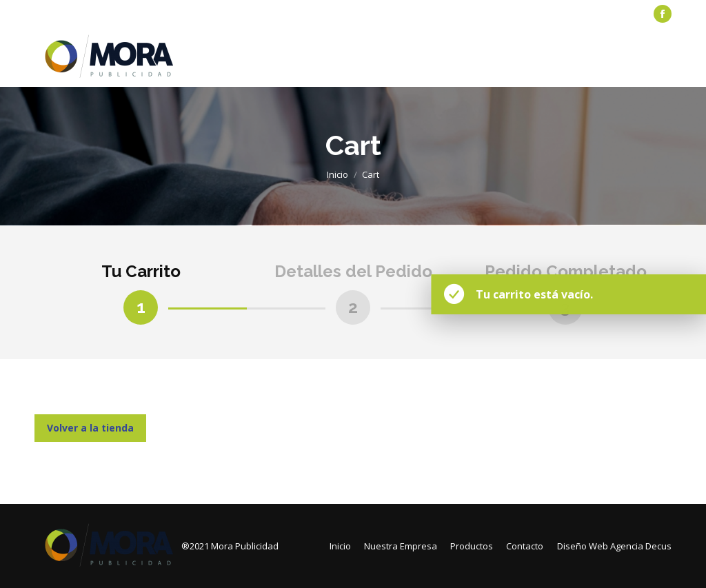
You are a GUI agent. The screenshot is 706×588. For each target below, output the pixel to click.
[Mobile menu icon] (663, 57)
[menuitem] (66, 14)
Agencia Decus (641, 546)
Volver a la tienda (90, 428)
